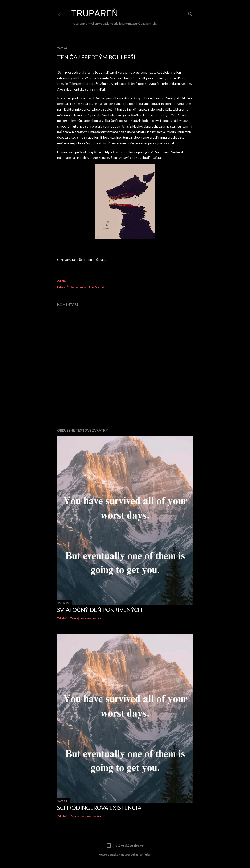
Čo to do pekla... (77, 287)
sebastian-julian (141, 854)
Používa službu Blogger (125, 846)
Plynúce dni (96, 287)
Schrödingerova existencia (99, 808)
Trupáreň (95, 13)
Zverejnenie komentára (86, 618)
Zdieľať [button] (62, 281)
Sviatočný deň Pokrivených (100, 610)
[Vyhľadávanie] (190, 13)
